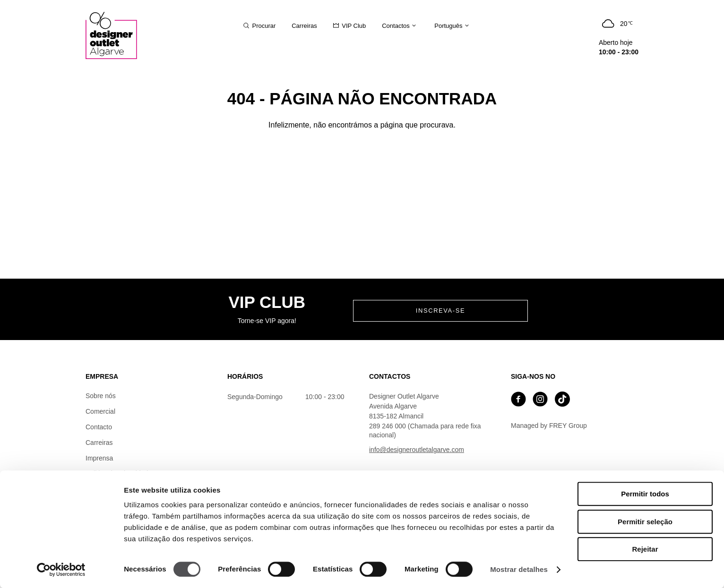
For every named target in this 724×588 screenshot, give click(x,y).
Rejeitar (645, 549)
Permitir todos (645, 494)
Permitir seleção (645, 522)
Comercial (100, 411)
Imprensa (99, 458)
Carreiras (99, 443)
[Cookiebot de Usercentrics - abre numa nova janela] (61, 570)
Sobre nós (101, 396)
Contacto (99, 427)
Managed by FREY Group (549, 426)
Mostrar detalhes (519, 569)
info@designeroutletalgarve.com (417, 450)
